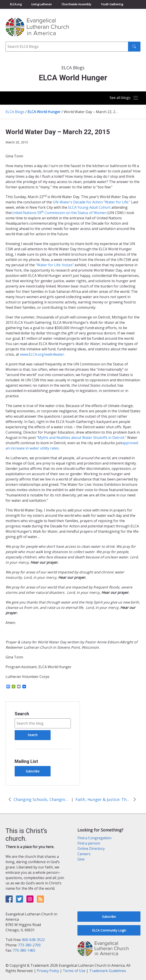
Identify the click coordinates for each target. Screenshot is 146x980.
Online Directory (91, 849)
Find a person (89, 843)
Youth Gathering (112, 4)
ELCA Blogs (15, 112)
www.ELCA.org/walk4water (42, 354)
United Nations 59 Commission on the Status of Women (59, 213)
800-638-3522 (34, 940)
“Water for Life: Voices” (55, 265)
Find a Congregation (94, 838)
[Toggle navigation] (123, 98)
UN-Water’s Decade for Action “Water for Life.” (92, 202)
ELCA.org (16, 4)
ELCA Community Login (109, 930)
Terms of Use (74, 971)
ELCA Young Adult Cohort (89, 207)
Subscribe (33, 771)
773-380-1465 (24, 950)
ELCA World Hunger (44, 112)
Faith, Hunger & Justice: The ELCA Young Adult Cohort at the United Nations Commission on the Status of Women (103, 799)
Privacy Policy (48, 971)
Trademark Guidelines (108, 971)
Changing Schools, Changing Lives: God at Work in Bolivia (41, 799)
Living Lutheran (41, 4)
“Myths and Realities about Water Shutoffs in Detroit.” (81, 438)
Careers (84, 854)
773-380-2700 (29, 945)
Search (22, 714)
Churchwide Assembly (76, 4)
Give (81, 859)
